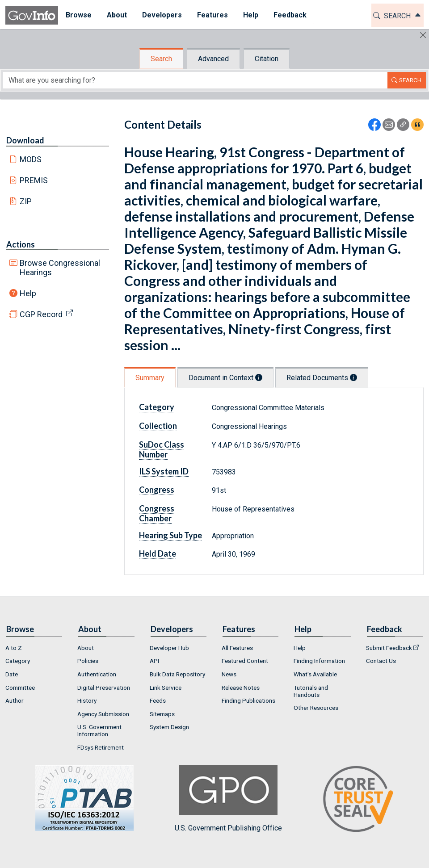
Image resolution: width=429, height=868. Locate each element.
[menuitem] (79, 15)
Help (28, 293)
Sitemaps (162, 714)
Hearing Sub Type (170, 535)
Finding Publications (248, 700)
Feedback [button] (290, 15)
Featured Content (245, 661)
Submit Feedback (389, 648)
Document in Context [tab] (225, 378)
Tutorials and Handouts (311, 691)
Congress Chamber (157, 513)
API (154, 661)
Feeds (158, 700)
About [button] (117, 15)
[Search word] (195, 80)
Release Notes (241, 688)
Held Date (158, 554)
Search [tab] (161, 59)
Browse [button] (79, 15)
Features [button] (212, 15)
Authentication (97, 674)
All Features (237, 648)
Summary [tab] (150, 378)
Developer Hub (169, 648)
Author (15, 700)
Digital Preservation (104, 688)
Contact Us (381, 661)
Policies (88, 661)
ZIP (26, 201)
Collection (158, 426)
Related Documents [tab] (322, 378)
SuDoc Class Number (162, 449)
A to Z (14, 648)
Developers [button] (162, 15)
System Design (169, 727)
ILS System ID (164, 471)
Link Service (166, 688)
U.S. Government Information (99, 730)
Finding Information (319, 661)
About (86, 648)
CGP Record (41, 314)
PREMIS (34, 180)
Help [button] (251, 15)
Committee (20, 688)
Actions (21, 244)
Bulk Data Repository (177, 674)
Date (12, 674)
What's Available (315, 674)
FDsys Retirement (101, 747)
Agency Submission (103, 714)
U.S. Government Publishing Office (228, 799)
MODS (31, 159)
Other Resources (316, 708)
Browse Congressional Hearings (60, 268)
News (229, 674)
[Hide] (423, 35)
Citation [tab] (267, 59)
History (87, 700)
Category (157, 407)
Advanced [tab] (213, 59)
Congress (157, 490)
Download (25, 140)
